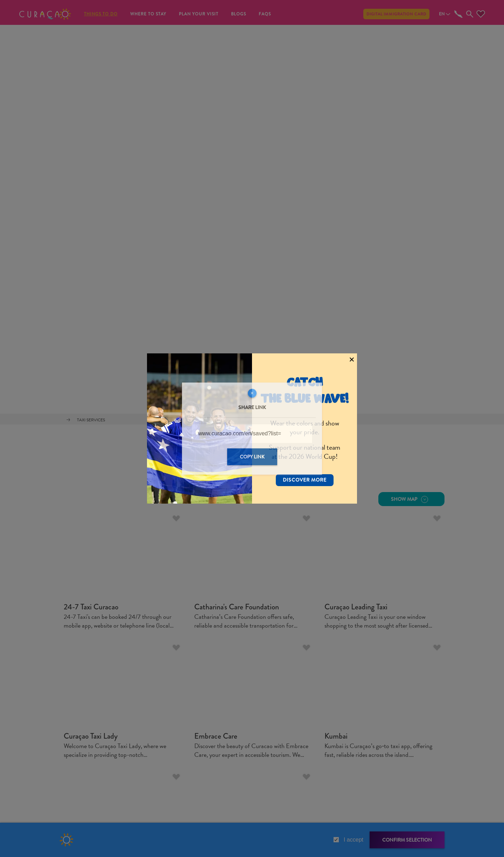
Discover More (305, 469)
